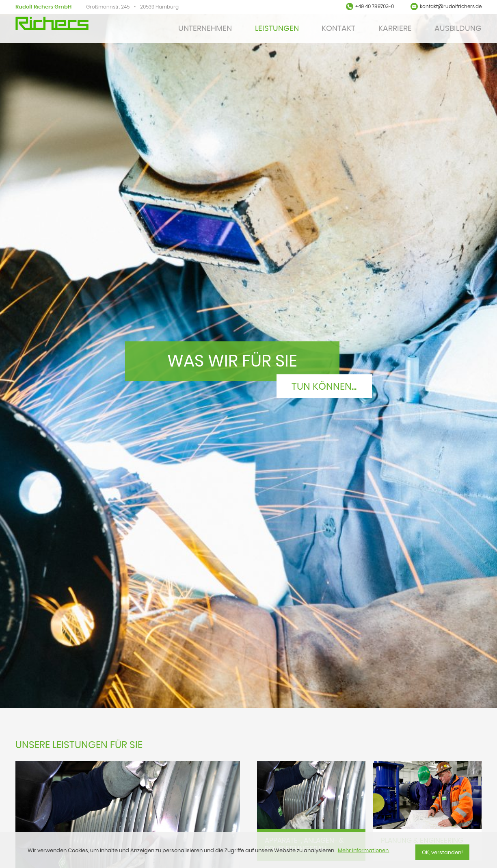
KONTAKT (338, 29)
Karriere (395, 29)
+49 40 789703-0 (375, 7)
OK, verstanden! (442, 853)
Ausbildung (458, 29)
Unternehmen (205, 29)
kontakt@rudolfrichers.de (451, 7)
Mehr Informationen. (364, 851)
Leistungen (277, 29)
